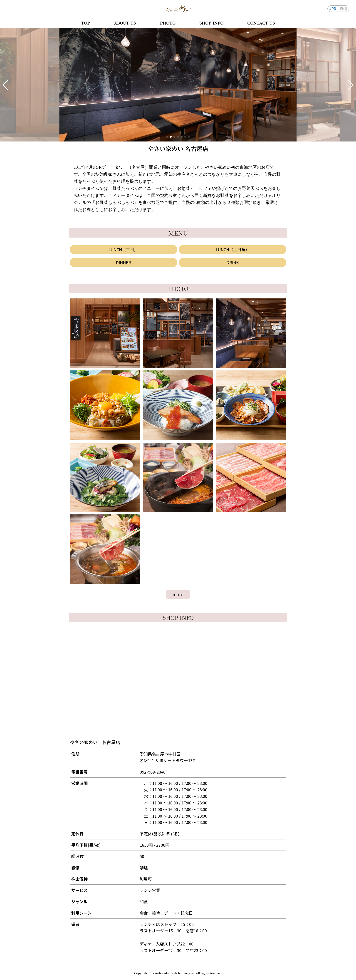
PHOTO (168, 23)
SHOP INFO (211, 23)
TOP (86, 23)
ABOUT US (125, 23)
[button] (5, 85)
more (178, 594)
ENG (344, 8)
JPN (333, 8)
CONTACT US (261, 23)
